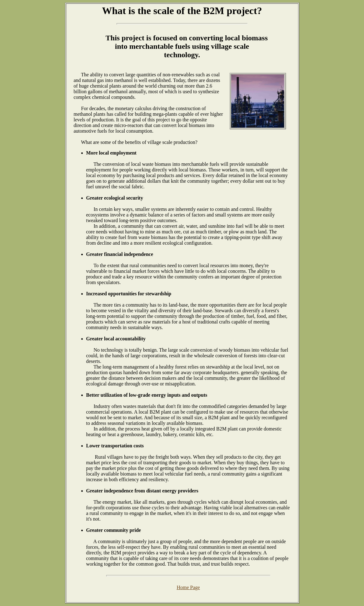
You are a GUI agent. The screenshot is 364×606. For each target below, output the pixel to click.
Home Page (188, 587)
